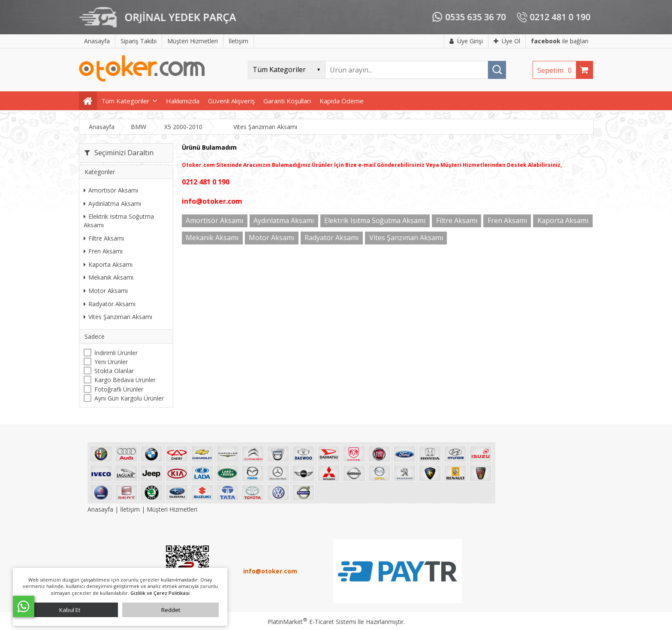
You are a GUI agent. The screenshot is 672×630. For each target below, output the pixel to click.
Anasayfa (101, 509)
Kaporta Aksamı (108, 264)
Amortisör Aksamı (111, 190)
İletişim (130, 509)
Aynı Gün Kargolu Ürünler (129, 398)
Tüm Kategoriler (125, 101)
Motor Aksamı (106, 291)
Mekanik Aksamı (108, 277)
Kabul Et (70, 610)
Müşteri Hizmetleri (172, 509)
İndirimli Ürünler (116, 353)
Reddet (171, 610)
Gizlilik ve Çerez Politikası (160, 593)
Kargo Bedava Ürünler (125, 380)
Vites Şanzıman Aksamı (118, 317)
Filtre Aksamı (104, 238)
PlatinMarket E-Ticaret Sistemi (312, 622)
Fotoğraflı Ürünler (119, 389)
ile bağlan (560, 41)
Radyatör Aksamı (110, 304)
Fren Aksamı (103, 251)
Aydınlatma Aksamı (112, 203)
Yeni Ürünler (111, 362)
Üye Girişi (466, 41)
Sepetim (557, 70)
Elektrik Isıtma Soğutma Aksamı (119, 221)
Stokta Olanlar (114, 371)
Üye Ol (507, 41)
